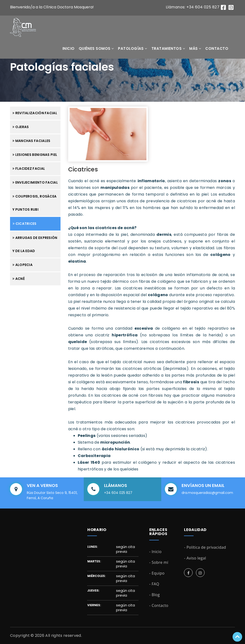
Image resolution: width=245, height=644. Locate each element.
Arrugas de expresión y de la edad (35, 244)
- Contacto (159, 605)
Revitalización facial (35, 113)
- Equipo (157, 573)
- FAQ (154, 584)
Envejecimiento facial (35, 182)
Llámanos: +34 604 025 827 (193, 7)
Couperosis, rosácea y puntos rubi (34, 203)
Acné (19, 279)
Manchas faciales (31, 141)
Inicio (69, 48)
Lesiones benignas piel (35, 155)
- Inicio (156, 552)
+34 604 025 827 (118, 493)
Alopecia (22, 265)
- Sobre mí (159, 562)
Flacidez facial (29, 169)
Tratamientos (168, 48)
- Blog (155, 595)
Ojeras (21, 127)
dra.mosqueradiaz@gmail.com (207, 493)
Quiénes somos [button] (96, 48)
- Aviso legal (195, 558)
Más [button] (195, 48)
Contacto (217, 48)
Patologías (133, 48)
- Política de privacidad (205, 547)
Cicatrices (25, 224)
